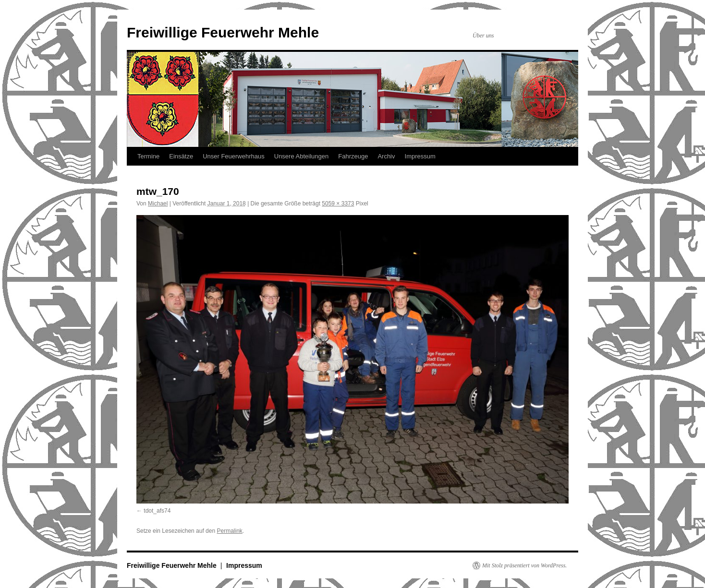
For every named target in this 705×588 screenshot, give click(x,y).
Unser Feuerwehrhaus (234, 156)
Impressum (420, 156)
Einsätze (181, 156)
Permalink (229, 531)
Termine (148, 156)
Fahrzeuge (353, 156)
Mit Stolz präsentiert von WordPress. (524, 565)
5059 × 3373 (338, 204)
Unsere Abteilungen (301, 156)
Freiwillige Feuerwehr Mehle (223, 32)
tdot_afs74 (157, 511)
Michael (158, 204)
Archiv (386, 156)
